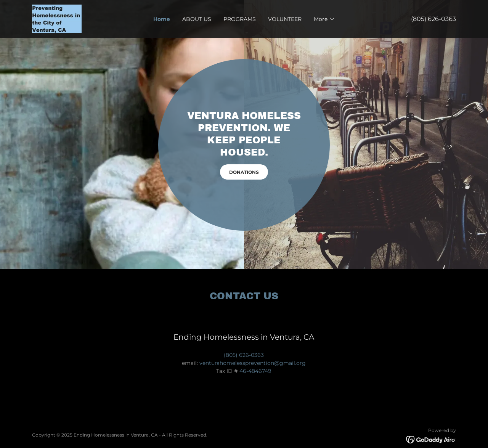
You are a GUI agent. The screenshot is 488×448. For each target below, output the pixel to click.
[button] (324, 19)
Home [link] (162, 19)
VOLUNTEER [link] (285, 19)
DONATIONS (244, 172)
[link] (57, 18)
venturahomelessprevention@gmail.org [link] (253, 363)
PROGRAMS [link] (240, 19)
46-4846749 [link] (255, 371)
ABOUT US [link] (197, 19)
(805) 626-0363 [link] (433, 19)
